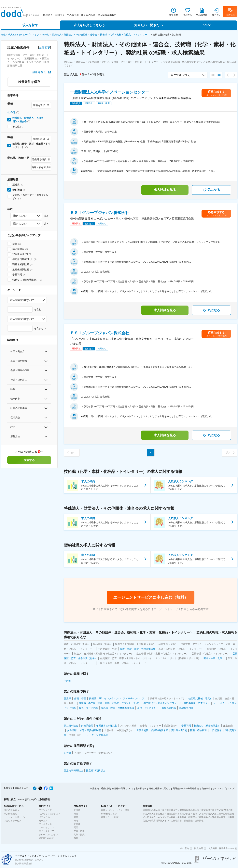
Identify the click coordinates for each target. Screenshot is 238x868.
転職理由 (193, 817)
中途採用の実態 (218, 817)
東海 (76, 821)
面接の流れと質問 (175, 814)
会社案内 (185, 848)
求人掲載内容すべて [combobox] (22, 300)
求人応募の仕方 (157, 814)
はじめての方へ (12, 810)
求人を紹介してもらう (89, 25)
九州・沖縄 (79, 835)
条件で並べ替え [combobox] (180, 75)
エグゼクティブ (46, 831)
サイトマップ (219, 788)
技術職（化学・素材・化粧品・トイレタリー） (125, 35)
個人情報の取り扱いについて (29, 860)
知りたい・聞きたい (148, 25)
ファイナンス (45, 824)
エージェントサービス (15, 817)
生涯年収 (182, 817)
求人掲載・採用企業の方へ (221, 848)
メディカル (44, 817)
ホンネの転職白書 (173, 821)
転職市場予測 (156, 821)
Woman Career (46, 838)
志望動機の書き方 (210, 810)
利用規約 (94, 788)
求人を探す (30, 25)
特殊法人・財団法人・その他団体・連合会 (75, 35)
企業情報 (199, 821)
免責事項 (206, 788)
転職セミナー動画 (110, 817)
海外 (76, 838)
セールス (43, 821)
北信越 (77, 824)
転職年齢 (203, 817)
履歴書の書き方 (170, 810)
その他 (46, 35)
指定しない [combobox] (20, 216)
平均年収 (171, 817)
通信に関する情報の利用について (117, 788)
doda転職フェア (109, 814)
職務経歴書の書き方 (189, 810)
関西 (76, 827)
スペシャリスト (46, 827)
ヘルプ (231, 788)
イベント (208, 25)
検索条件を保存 (29, 82)
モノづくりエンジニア (50, 814)
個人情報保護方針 (24, 863)
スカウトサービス (13, 821)
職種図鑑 (188, 821)
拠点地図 (199, 848)
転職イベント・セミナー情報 (115, 810)
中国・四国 (79, 831)
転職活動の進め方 (151, 810)
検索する (29, 460)
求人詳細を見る (165, 190)
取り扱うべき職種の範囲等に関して (153, 788)
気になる (211, 190)
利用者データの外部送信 (184, 788)
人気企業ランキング (155, 817)
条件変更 (45, 48)
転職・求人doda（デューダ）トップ (20, 35)
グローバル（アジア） (50, 835)
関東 (76, 817)
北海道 (77, 810)
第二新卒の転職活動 (224, 814)
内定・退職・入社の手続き (199, 814)
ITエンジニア (45, 810)
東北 (76, 814)
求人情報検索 (10, 814)
